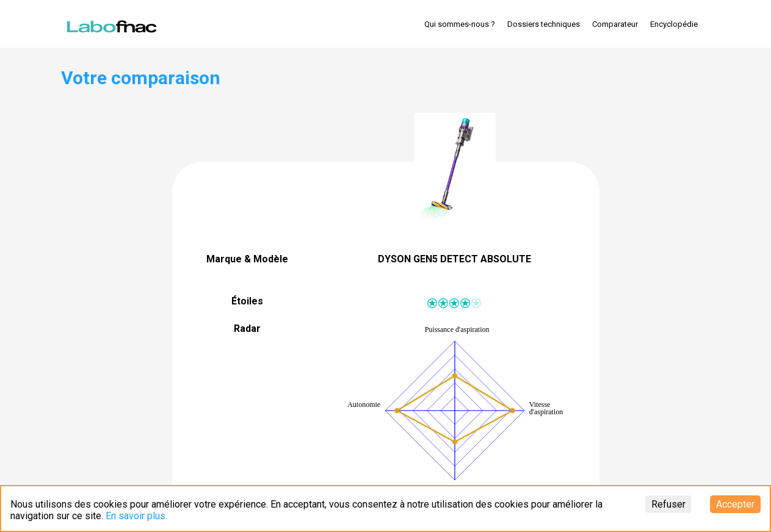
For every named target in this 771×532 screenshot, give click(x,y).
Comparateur (615, 24)
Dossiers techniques (544, 24)
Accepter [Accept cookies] (735, 504)
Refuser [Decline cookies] (668, 504)
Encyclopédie (674, 24)
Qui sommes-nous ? (460, 24)
